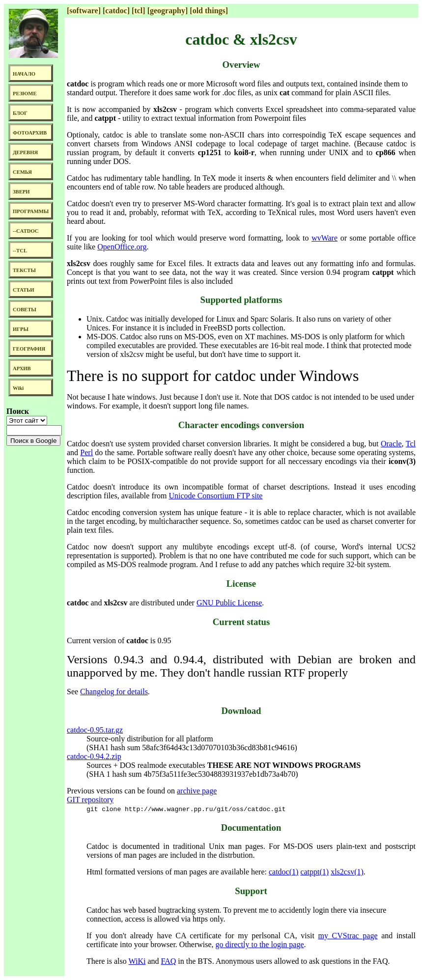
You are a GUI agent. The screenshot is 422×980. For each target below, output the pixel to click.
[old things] (209, 11)
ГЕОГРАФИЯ (29, 349)
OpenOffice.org (122, 247)
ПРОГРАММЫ (31, 211)
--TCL (20, 251)
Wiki (18, 388)
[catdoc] (116, 11)
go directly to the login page (260, 944)
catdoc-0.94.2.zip (94, 756)
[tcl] (139, 11)
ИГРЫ (21, 329)
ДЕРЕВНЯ (25, 152)
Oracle (391, 444)
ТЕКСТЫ (24, 270)
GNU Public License (229, 603)
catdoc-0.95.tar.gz (95, 730)
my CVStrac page (348, 936)
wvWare (324, 238)
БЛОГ (20, 113)
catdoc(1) (283, 872)
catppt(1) (314, 872)
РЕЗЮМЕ (25, 94)
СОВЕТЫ (25, 310)
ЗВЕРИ (21, 192)
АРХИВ (22, 368)
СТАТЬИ (23, 290)
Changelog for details (114, 692)
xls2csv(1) (347, 872)
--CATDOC (26, 231)
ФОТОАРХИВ (30, 133)
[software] (84, 11)
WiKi (137, 961)
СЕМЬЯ (22, 172)
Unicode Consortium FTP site (215, 496)
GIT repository (90, 800)
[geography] (168, 11)
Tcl (411, 444)
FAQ (168, 961)
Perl (86, 452)
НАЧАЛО (24, 74)
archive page (197, 791)
